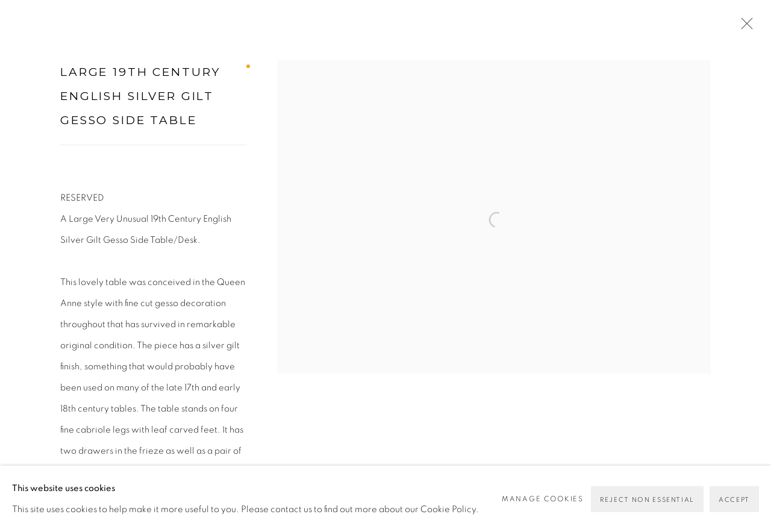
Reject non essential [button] (647, 500)
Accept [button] (734, 500)
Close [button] (744, 27)
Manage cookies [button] (543, 499)
